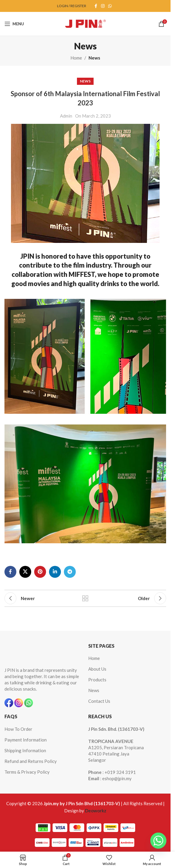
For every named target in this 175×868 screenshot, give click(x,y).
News (94, 58)
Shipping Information (25, 750)
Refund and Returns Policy (31, 761)
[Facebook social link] (96, 6)
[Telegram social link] (70, 572)
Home (76, 58)
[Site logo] (85, 23)
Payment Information (26, 740)
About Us (97, 669)
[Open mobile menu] (14, 24)
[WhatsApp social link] (110, 6)
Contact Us (99, 701)
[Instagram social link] (103, 6)
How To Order (18, 729)
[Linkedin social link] (55, 572)
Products (97, 680)
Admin (66, 116)
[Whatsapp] (158, 841)
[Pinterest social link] (40, 572)
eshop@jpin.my (117, 778)
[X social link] (25, 572)
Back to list (85, 598)
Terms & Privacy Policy (27, 772)
